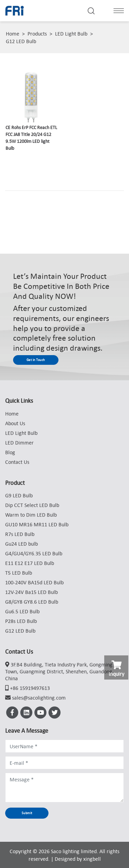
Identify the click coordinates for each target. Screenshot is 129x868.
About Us (15, 423)
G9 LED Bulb (19, 495)
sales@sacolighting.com (39, 698)
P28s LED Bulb (21, 621)
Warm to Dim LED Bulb (31, 515)
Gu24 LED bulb (21, 544)
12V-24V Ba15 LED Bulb (31, 592)
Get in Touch (36, 360)
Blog (10, 452)
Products (37, 33)
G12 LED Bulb (21, 41)
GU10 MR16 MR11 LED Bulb (37, 524)
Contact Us (17, 462)
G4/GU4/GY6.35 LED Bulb (34, 553)
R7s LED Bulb (20, 534)
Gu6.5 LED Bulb (22, 611)
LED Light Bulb (71, 33)
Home (13, 33)
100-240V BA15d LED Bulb (34, 582)
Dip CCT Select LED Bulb (32, 505)
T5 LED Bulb (19, 573)
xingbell (92, 859)
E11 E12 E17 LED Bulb (30, 563)
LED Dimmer (19, 442)
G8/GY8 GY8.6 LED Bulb (32, 602)
